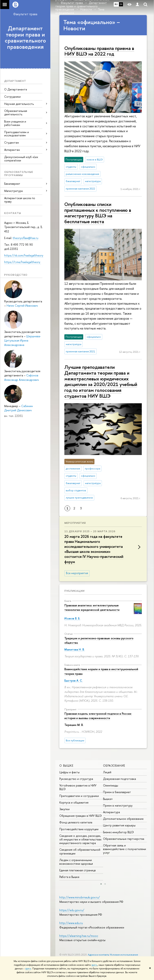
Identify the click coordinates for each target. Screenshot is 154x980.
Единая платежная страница (78, 870)
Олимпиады (111, 785)
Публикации (74, 591)
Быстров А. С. (73, 681)
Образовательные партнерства (124, 839)
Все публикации (75, 740)
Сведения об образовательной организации (80, 851)
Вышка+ (108, 799)
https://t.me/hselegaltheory (23, 262)
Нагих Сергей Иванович (22, 306)
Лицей (107, 772)
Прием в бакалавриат (117, 792)
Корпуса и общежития (74, 802)
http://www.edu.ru (71, 923)
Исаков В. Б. (72, 618)
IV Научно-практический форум (94, 559)
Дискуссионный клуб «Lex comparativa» (21, 159)
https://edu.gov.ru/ (72, 910)
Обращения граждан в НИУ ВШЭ (81, 816)
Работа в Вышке (69, 877)
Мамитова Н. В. (74, 649)
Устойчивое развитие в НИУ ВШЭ (78, 787)
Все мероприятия (77, 573)
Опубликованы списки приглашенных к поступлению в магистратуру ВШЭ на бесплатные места (98, 213)
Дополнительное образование (123, 819)
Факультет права (25, 14)
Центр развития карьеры (119, 825)
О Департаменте (16, 89)
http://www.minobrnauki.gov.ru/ (80, 897)
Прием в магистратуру (118, 805)
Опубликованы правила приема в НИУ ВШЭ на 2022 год (99, 51)
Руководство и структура (76, 779)
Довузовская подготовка (120, 779)
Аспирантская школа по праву (20, 200)
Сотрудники (12, 97)
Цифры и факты (69, 772)
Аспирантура (111, 812)
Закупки (64, 809)
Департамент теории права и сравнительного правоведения (25, 37)
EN (121, 4)
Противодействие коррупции (79, 829)
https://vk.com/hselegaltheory (24, 255)
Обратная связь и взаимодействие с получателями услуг (125, 849)
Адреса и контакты (99, 955)
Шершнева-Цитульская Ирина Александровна (23, 341)
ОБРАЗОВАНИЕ (114, 766)
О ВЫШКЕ (66, 766)
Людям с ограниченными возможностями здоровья (76, 862)
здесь (94, 965)
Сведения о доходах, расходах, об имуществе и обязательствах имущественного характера (80, 839)
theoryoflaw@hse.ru (25, 238)
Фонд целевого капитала (76, 822)
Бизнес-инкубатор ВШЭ (118, 832)
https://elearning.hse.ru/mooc (79, 936)
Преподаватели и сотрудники (79, 796)
